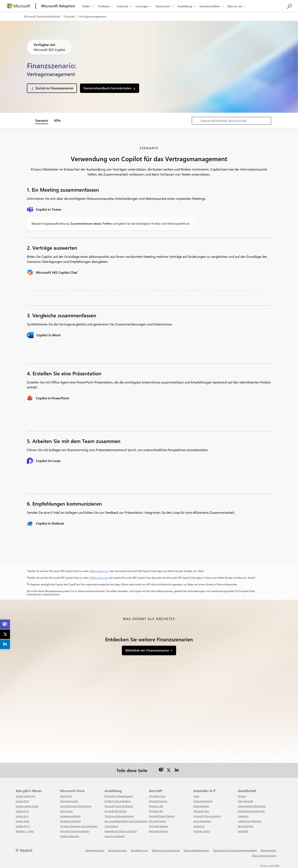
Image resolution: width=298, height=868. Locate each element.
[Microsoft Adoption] (58, 6)
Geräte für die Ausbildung (118, 801)
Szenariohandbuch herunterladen (107, 88)
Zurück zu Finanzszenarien (54, 88)
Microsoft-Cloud (157, 796)
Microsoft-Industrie (159, 826)
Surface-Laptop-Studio (27, 806)
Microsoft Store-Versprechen (75, 831)
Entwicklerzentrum (203, 801)
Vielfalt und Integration (250, 821)
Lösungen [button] (144, 6)
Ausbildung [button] (187, 6)
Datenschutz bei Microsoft (251, 811)
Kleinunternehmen (158, 831)
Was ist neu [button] (237, 6)
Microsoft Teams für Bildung (119, 806)
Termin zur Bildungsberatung (119, 816)
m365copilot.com (98, 571)
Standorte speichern (70, 821)
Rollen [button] (88, 6)
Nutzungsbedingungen (196, 850)
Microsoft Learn (201, 811)
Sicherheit (243, 831)
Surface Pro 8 (22, 801)
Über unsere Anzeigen (264, 855)
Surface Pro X (22, 811)
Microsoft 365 (156, 811)
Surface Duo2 (22, 821)
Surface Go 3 (22, 816)
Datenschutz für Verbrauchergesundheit (235, 850)
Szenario (42, 120)
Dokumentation (201, 806)
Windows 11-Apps (25, 831)
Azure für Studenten (115, 836)
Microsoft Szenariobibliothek (42, 16)
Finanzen (69, 16)
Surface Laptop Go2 (26, 796)
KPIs (57, 120)
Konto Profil (66, 796)
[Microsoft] (19, 6)
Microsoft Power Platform (162, 816)
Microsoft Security (158, 801)
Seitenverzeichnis (95, 850)
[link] (5, 624)
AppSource (199, 826)
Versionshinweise (117, 850)
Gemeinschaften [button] (212, 6)
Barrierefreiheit (246, 826)
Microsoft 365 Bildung (116, 811)
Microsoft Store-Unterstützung (76, 806)
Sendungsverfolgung (70, 816)
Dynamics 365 (156, 806)
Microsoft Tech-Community (207, 816)
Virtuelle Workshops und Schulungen (79, 826)
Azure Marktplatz (202, 821)
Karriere (242, 796)
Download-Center (69, 801)
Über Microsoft (246, 801)
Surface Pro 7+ (23, 826)
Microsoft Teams (157, 821)
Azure (196, 796)
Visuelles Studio (202, 831)
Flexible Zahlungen (70, 836)
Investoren (243, 816)
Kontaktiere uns (139, 850)
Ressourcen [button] (165, 6)
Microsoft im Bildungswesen (119, 796)
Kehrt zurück (66, 811)
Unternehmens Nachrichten (252, 806)
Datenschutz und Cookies (166, 850)
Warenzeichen (268, 850)
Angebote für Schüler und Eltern (121, 831)
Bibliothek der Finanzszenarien (147, 650)
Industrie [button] (125, 6)
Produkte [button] (106, 6)
